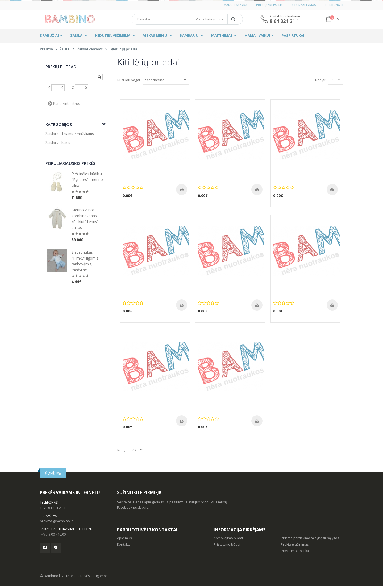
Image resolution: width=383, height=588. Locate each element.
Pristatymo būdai (227, 547)
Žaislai (65, 51)
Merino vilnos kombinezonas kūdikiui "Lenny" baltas (85, 221)
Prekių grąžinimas (295, 547)
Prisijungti (334, 5)
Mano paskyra (236, 5)
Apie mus (124, 540)
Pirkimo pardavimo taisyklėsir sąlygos (310, 540)
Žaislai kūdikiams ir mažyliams (70, 136)
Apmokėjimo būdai (228, 540)
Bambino (53, 476)
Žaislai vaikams (90, 51)
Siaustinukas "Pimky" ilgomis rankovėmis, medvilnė (85, 263)
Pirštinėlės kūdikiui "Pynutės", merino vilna (87, 182)
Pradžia (46, 51)
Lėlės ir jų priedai (124, 51)
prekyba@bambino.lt (56, 523)
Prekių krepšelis (269, 5)
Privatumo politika (295, 553)
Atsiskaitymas (304, 5)
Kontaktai (124, 547)
